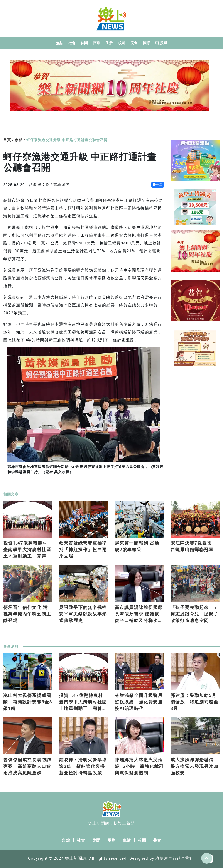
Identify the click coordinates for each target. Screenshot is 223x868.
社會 (72, 43)
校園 (122, 43)
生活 (109, 43)
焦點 (60, 43)
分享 (158, 185)
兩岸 (97, 43)
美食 (134, 43)
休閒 (84, 43)
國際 (146, 43)
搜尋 (161, 43)
